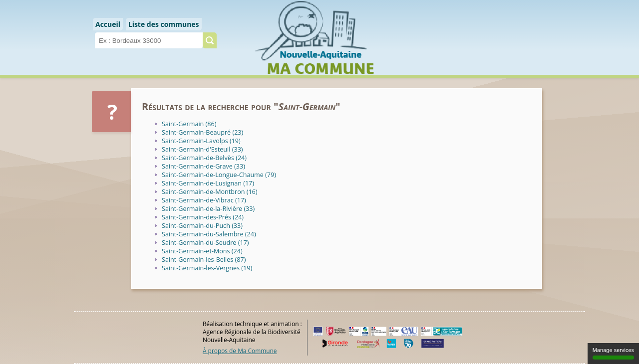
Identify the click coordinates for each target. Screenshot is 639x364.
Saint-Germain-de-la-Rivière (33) (208, 209)
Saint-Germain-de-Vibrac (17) (204, 200)
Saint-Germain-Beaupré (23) (202, 132)
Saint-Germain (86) (189, 124)
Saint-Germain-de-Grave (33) (203, 166)
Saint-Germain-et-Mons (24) (202, 251)
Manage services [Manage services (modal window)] (613, 353)
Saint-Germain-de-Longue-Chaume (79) (219, 175)
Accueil (108, 24)
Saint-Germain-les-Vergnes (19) (207, 268)
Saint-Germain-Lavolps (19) (201, 141)
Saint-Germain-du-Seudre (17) (205, 243)
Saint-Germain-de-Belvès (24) (204, 158)
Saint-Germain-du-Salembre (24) (209, 234)
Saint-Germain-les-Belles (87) (204, 260)
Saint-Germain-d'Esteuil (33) (202, 149)
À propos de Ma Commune (240, 351)
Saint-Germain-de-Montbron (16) (210, 192)
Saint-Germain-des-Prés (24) (203, 217)
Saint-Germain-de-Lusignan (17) (208, 183)
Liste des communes (164, 24)
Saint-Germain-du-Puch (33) (202, 226)
